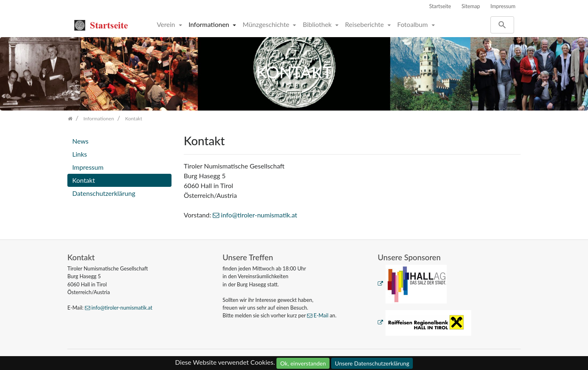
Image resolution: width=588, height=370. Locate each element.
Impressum (503, 6)
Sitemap (471, 6)
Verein (167, 24)
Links (80, 154)
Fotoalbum (413, 24)
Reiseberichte (365, 24)
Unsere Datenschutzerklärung (372, 363)
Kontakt (84, 180)
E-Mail (321, 315)
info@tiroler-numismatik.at (259, 215)
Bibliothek (318, 24)
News (80, 141)
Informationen (210, 24)
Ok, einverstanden (303, 363)
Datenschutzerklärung (104, 193)
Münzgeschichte (267, 24)
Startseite (440, 6)
